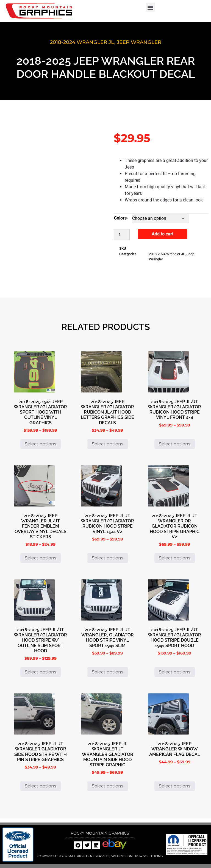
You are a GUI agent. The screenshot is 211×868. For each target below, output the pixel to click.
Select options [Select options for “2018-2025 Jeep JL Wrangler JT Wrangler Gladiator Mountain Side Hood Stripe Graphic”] (108, 786)
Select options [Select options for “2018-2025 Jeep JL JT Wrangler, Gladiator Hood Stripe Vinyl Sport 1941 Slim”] (108, 672)
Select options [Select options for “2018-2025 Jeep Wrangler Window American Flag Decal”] (175, 786)
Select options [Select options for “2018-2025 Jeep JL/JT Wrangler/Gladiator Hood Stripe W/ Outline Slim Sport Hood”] (41, 672)
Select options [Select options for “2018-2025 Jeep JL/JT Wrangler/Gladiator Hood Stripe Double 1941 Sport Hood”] (175, 672)
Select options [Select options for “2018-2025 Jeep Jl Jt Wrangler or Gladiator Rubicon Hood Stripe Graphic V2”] (175, 558)
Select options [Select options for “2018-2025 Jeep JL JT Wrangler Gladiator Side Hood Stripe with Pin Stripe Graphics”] (41, 786)
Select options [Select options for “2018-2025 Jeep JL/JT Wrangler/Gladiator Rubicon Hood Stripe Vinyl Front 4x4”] (175, 444)
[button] (150, 7)
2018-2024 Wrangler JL (82, 42)
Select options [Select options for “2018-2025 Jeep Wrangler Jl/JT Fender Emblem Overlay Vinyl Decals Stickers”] (41, 558)
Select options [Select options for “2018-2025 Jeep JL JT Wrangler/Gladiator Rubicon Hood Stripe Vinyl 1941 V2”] (108, 558)
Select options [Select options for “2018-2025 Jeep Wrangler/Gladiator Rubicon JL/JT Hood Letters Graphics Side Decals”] (108, 444)
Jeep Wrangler (139, 42)
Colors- (121, 218)
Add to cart (163, 234)
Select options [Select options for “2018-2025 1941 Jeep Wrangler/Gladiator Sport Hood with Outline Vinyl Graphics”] (41, 444)
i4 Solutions (150, 856)
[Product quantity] (122, 235)
